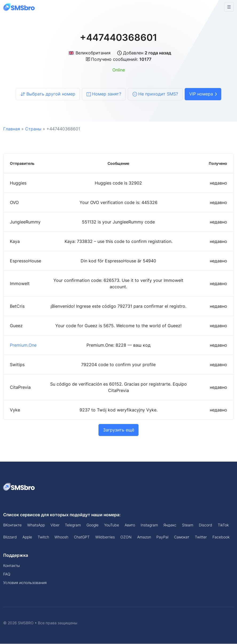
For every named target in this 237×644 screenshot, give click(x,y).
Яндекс (170, 525)
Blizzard (10, 537)
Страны (33, 129)
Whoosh (61, 537)
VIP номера (203, 94)
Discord (206, 525)
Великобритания (89, 53)
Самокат (182, 537)
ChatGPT (82, 537)
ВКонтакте (12, 525)
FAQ (7, 574)
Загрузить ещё (119, 430)
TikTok (223, 525)
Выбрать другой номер (48, 94)
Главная (12, 129)
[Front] (19, 7)
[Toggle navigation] (229, 7)
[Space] (19, 487)
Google (92, 525)
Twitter (201, 537)
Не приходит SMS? (155, 94)
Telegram (73, 525)
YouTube (112, 525)
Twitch (43, 537)
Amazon (144, 537)
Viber (55, 525)
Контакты (11, 566)
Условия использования (25, 583)
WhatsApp (36, 525)
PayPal (162, 537)
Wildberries (105, 537)
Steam (188, 525)
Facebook (221, 537)
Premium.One (23, 345)
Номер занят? (104, 94)
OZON (126, 537)
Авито (130, 525)
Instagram (149, 525)
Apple (27, 537)
